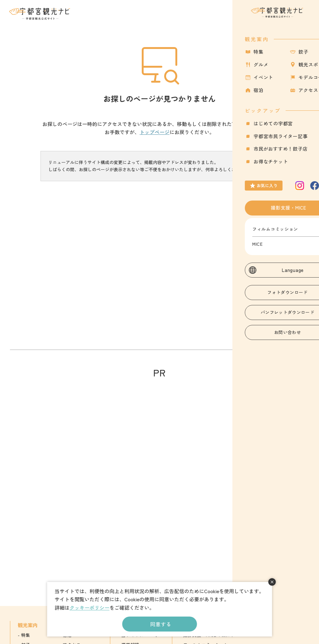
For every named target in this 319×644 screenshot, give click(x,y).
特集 (26, 635)
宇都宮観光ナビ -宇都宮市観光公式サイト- (40, 14)
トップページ (155, 132)
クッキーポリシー (89, 608)
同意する (161, 624)
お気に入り (279, 17)
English (272, 635)
